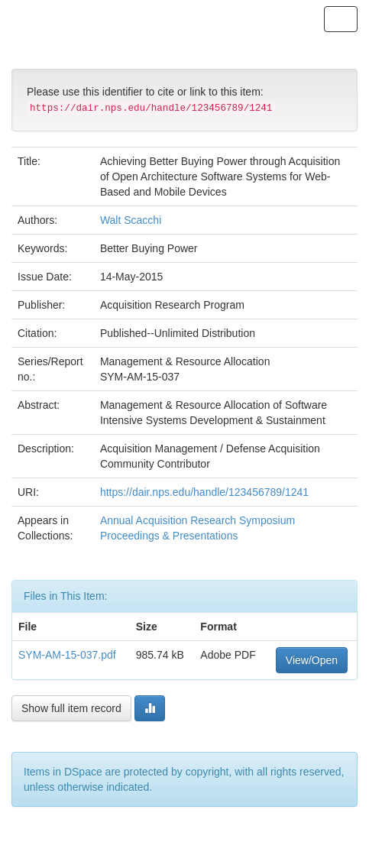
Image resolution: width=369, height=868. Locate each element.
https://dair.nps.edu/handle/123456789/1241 (204, 492)
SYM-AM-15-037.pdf (67, 655)
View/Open (312, 660)
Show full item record (71, 708)
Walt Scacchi (131, 220)
